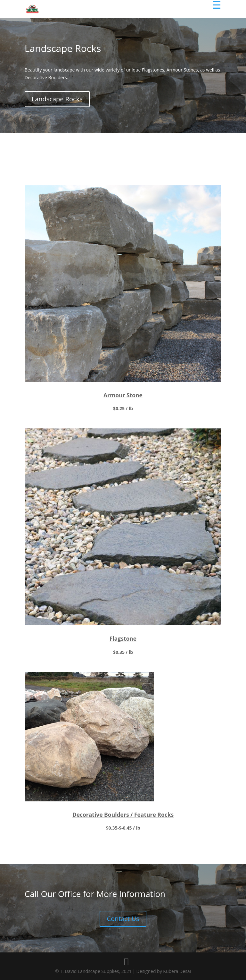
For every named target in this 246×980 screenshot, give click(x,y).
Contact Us (123, 908)
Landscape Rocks (57, 99)
